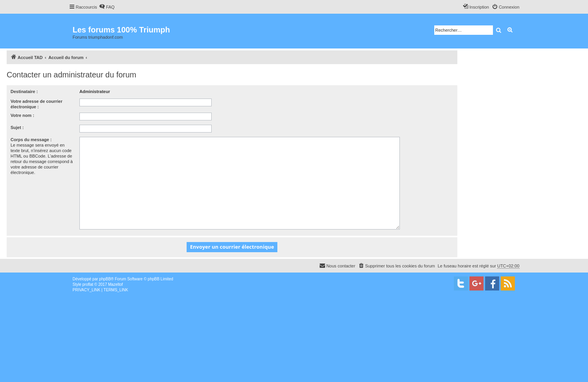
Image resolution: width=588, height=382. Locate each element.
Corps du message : (31, 140)
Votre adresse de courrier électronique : (36, 104)
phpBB (105, 279)
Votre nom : (22, 115)
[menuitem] (107, 7)
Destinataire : (24, 91)
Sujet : (17, 127)
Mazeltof (115, 284)
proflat (88, 284)
